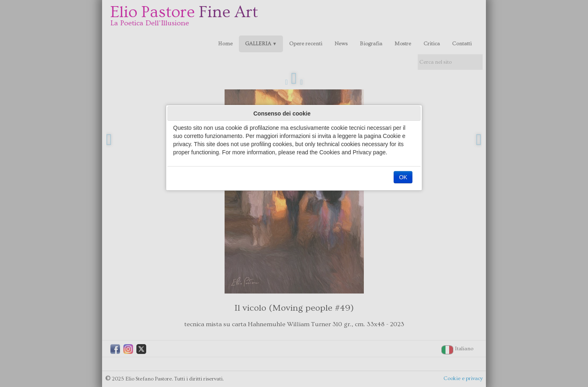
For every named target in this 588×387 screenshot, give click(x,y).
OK (403, 177)
